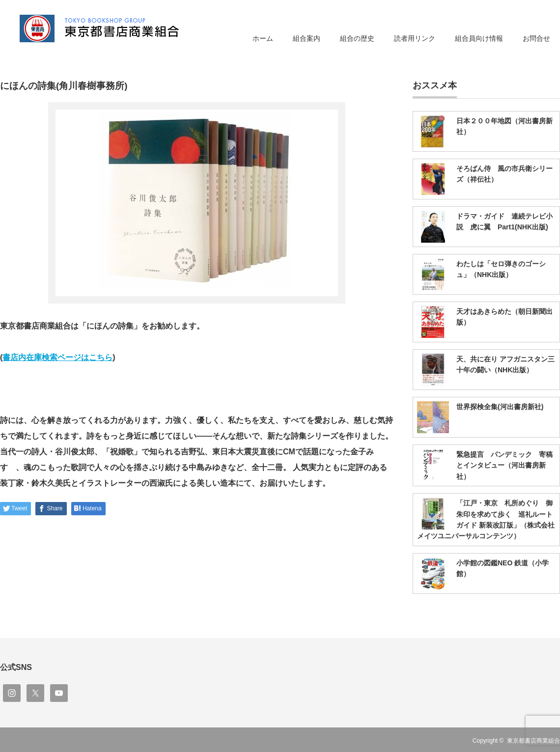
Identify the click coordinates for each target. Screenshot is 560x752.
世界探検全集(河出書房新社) (500, 407)
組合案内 (307, 38)
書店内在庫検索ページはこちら (57, 357)
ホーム (263, 38)
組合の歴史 (357, 38)
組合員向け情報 (479, 38)
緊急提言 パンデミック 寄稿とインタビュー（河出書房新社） (504, 465)
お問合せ (536, 38)
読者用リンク (415, 38)
